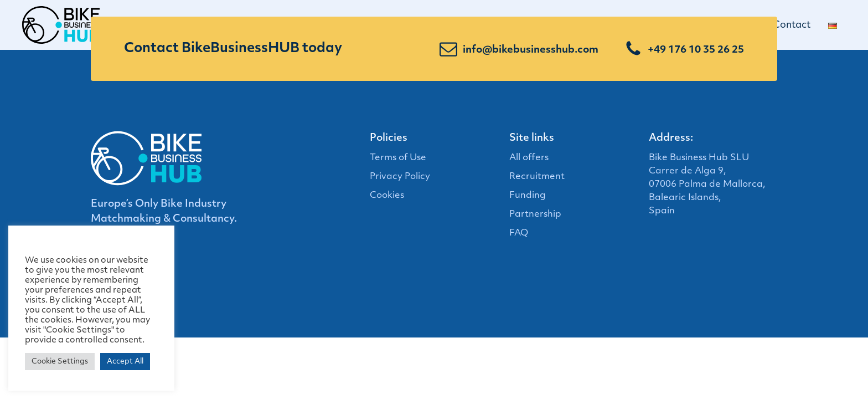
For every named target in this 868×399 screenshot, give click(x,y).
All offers (529, 158)
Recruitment (537, 177)
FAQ (519, 233)
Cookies (387, 196)
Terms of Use (398, 158)
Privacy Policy (400, 177)
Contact (796, 25)
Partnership (535, 214)
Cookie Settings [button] (60, 362)
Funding (528, 196)
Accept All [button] (125, 362)
